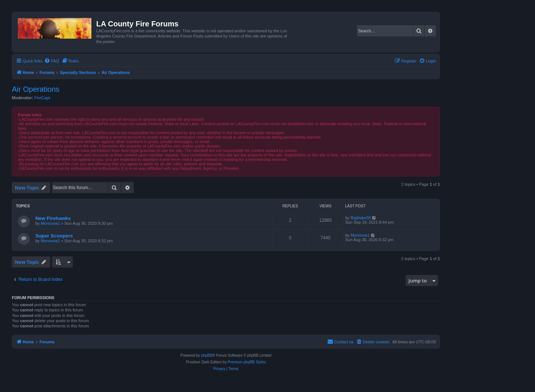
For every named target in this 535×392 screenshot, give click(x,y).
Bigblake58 (361, 218)
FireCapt (42, 98)
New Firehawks (53, 218)
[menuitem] (52, 61)
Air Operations (36, 89)
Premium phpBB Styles (247, 362)
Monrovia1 (50, 223)
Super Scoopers (54, 236)
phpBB (207, 355)
